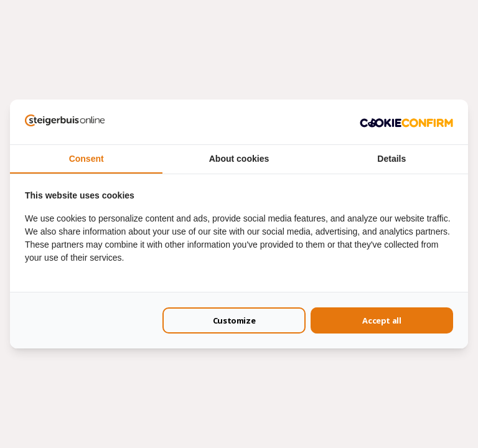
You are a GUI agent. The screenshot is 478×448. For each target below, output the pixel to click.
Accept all (382, 320)
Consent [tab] (87, 159)
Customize (234, 320)
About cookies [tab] (239, 159)
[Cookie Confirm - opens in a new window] (406, 122)
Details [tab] (391, 159)
